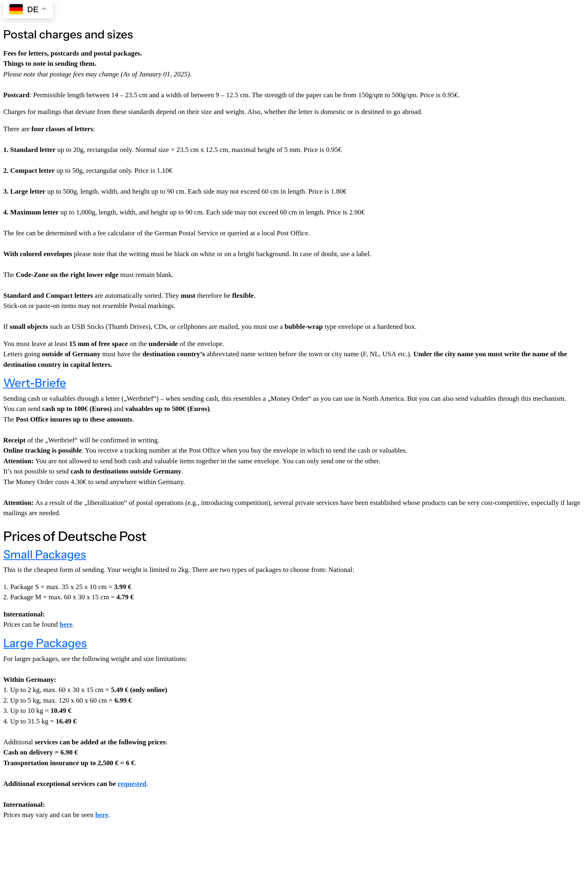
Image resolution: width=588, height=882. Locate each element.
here (102, 815)
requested (132, 784)
